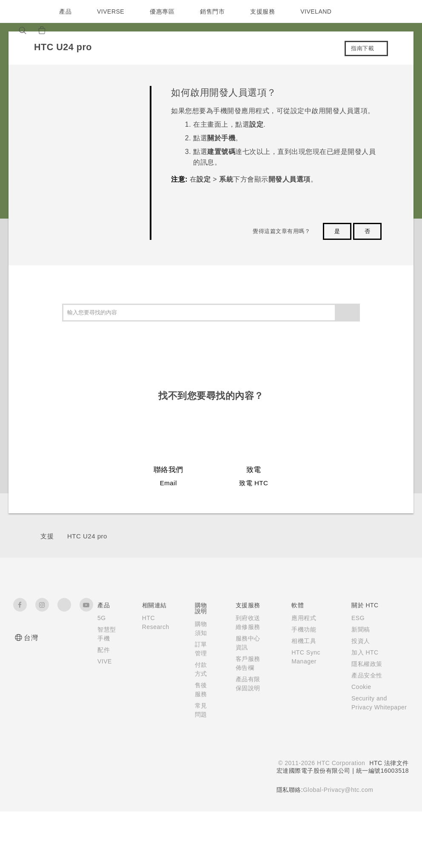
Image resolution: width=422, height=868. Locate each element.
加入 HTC (363, 652)
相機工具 (302, 641)
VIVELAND (320, 11)
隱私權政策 (365, 664)
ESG (356, 618)
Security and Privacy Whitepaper (369, 707)
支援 (47, 536)
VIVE (105, 670)
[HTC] (23, 11)
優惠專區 (164, 11)
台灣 (31, 638)
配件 (104, 659)
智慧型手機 (104, 638)
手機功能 (302, 629)
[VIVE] (84, 30)
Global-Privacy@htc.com (337, 791)
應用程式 (302, 618)
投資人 (359, 641)
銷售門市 (214, 11)
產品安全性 (365, 675)
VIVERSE (112, 11)
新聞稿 (359, 629)
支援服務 (265, 11)
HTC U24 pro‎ (87, 536)
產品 (65, 11)
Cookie (360, 687)
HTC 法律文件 (389, 765)
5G (101, 618)
